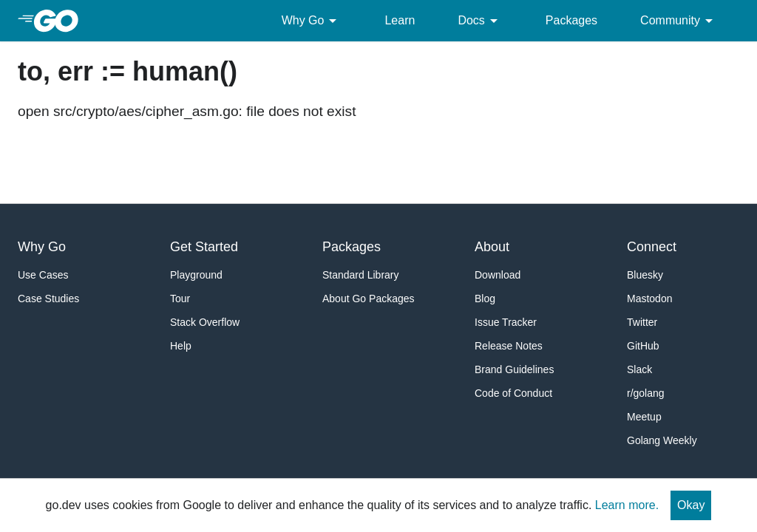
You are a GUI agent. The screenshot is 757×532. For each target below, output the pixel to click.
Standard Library (361, 275)
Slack (639, 369)
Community (679, 21)
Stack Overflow (205, 322)
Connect (652, 247)
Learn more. (627, 505)
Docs (480, 21)
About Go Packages (369, 299)
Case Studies (48, 299)
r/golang (646, 393)
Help (181, 346)
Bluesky (645, 275)
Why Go (312, 21)
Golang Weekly (662, 440)
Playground (196, 275)
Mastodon (649, 299)
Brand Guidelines (514, 369)
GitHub (643, 346)
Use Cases (43, 275)
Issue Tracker (506, 322)
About (492, 247)
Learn (400, 20)
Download (498, 275)
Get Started (204, 247)
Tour (180, 299)
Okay (691, 505)
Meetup (644, 417)
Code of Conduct (513, 393)
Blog (485, 299)
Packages (571, 20)
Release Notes (509, 346)
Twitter (642, 322)
